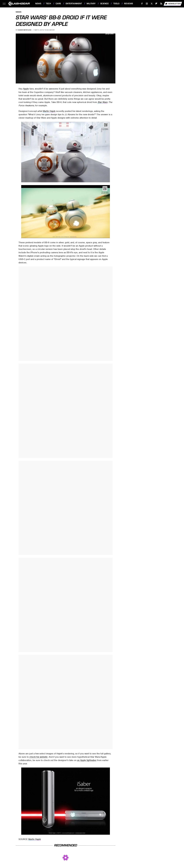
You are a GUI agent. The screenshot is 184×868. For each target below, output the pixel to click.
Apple (26, 89)
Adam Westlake (25, 30)
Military (91, 4)
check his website (38, 757)
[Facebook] (142, 4)
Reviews (129, 4)
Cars (58, 4)
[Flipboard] (156, 4)
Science (105, 4)
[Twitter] (152, 4)
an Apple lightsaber (87, 760)
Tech (48, 4)
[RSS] (161, 4)
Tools (116, 4)
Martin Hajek (49, 111)
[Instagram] (147, 4)
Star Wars (102, 102)
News (38, 4)
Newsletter (173, 4)
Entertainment (74, 4)
